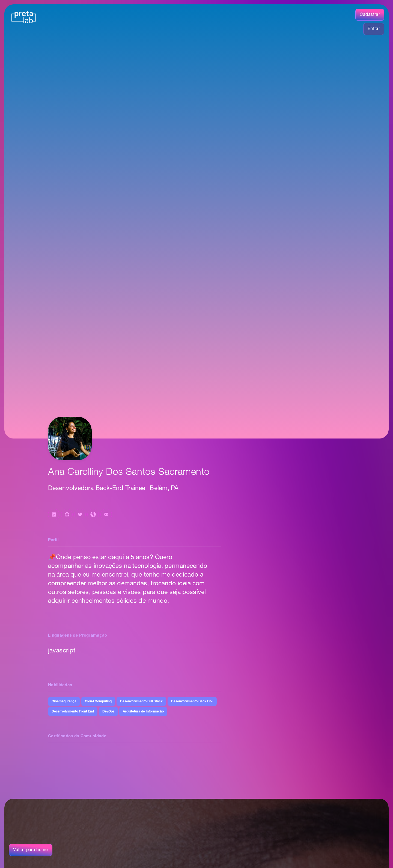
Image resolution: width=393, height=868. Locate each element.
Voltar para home (31, 850)
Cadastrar (370, 15)
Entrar (374, 29)
